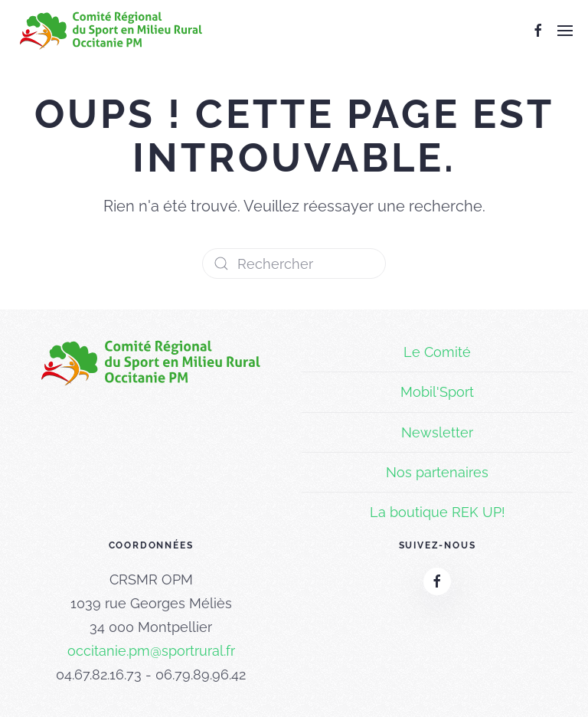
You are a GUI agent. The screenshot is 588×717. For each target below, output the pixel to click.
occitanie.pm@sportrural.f (149, 651)
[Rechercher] (294, 264)
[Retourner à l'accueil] (111, 31)
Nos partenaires (437, 472)
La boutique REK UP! (438, 512)
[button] (565, 31)
